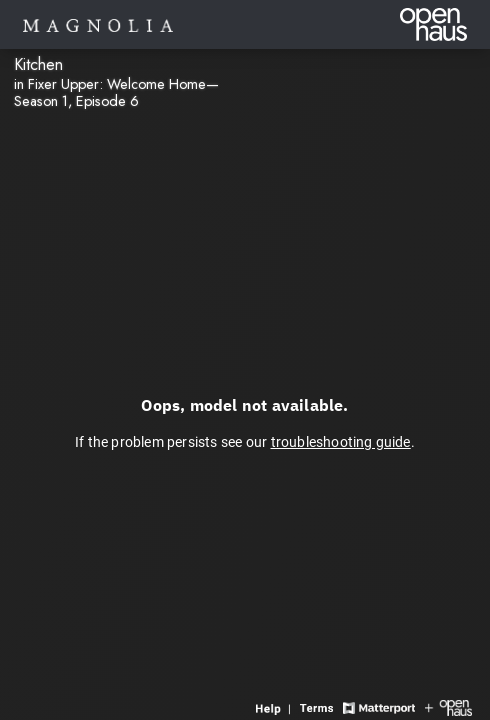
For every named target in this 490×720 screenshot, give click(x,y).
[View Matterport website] (378, 706)
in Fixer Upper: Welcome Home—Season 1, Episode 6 (116, 92)
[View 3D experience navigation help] (275, 706)
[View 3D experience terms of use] (319, 706)
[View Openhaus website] (448, 706)
